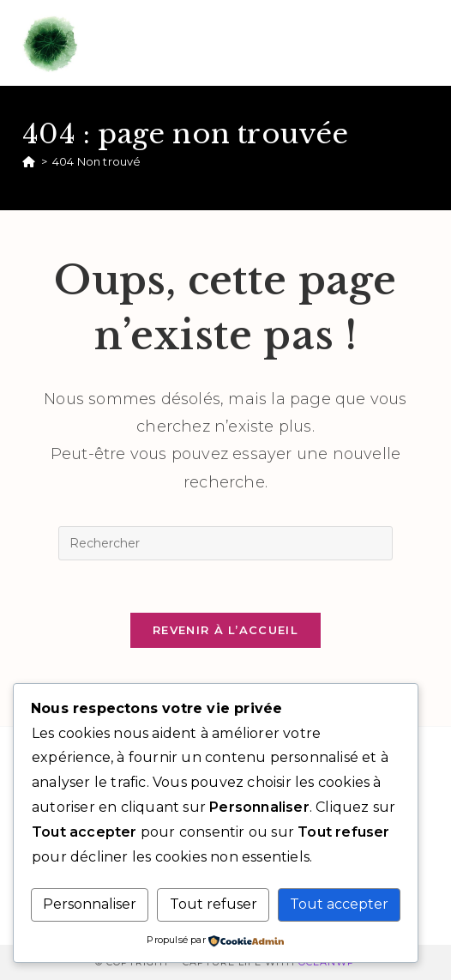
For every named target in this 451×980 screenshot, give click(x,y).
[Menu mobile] (420, 42)
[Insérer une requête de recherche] (225, 543)
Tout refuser (213, 904)
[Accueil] (29, 161)
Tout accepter (339, 904)
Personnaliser (90, 904)
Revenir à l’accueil (225, 630)
